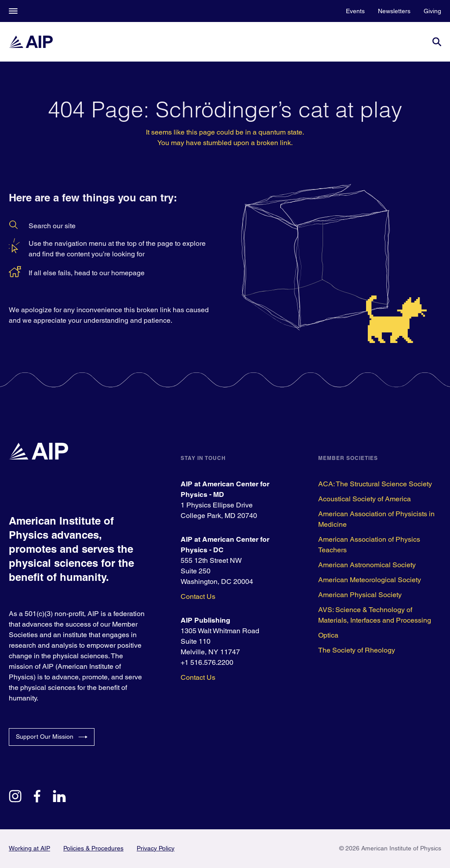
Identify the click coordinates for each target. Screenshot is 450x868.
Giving (432, 11)
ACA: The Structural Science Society (375, 484)
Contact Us (198, 596)
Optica (328, 635)
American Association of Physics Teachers (369, 545)
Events (355, 11)
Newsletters (394, 11)
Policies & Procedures (93, 848)
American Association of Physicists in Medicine (376, 519)
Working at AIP (29, 848)
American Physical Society (360, 595)
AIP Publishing (205, 620)
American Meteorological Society (370, 580)
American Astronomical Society (367, 565)
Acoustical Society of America (365, 499)
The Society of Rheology (357, 650)
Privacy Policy (156, 848)
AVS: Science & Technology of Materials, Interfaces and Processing (375, 615)
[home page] (31, 42)
